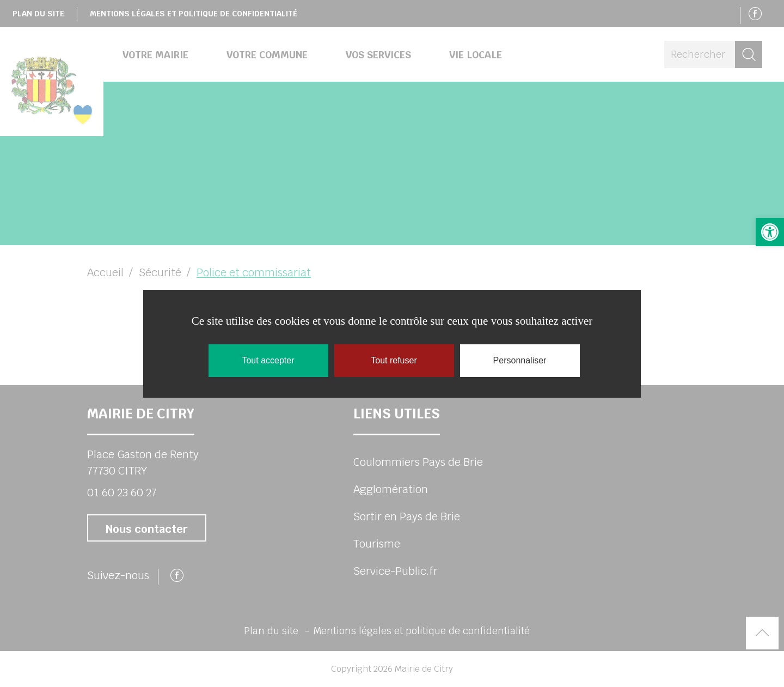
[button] (770, 232)
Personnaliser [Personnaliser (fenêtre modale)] (520, 360)
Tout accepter (268, 360)
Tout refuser (394, 360)
